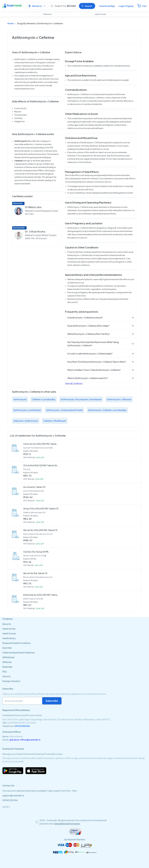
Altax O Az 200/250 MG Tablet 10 (41, 509)
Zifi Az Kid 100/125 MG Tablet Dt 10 (41, 465)
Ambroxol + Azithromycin (26, 421)
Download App (107, 6)
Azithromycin (20, 399)
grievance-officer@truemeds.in (25, 740)
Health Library (9, 638)
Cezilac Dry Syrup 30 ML (36, 552)
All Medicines (8, 657)
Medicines (47, 14)
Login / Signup (126, 6)
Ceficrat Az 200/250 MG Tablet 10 (41, 444)
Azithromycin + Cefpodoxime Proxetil (64, 410)
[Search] (66, 6)
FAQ (4, 672)
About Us (7, 624)
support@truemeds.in (13, 795)
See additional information (67, 824)
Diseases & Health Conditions (17, 643)
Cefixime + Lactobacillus (44, 399)
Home (11, 23)
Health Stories (9, 633)
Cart (144, 6)
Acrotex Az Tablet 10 (34, 487)
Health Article (9, 629)
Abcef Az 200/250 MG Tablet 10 (40, 530)
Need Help (7, 667)
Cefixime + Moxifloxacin (55, 421)
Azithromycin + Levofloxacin (27, 410)
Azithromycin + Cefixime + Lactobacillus (107, 410)
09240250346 (22, 726)
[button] (101, 318)
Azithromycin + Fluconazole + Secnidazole (81, 399)
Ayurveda (7, 648)
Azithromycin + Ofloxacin (119, 399)
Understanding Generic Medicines (19, 652)
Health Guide (100, 14)
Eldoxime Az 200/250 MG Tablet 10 (41, 595)
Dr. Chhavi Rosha (35, 232)
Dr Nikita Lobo (33, 207)
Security (6, 676)
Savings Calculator (11, 681)
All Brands (7, 662)
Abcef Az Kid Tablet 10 (35, 573)
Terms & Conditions (74, 384)
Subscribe (52, 701)
